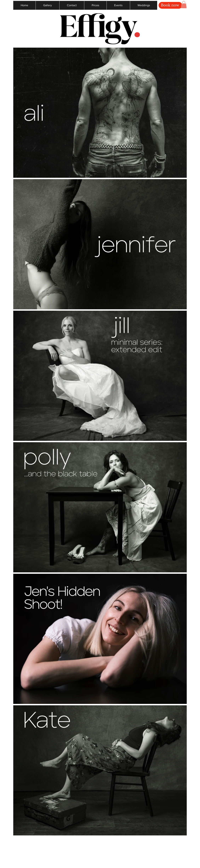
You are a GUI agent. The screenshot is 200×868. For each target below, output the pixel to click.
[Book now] (170, 5)
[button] (184, 5)
